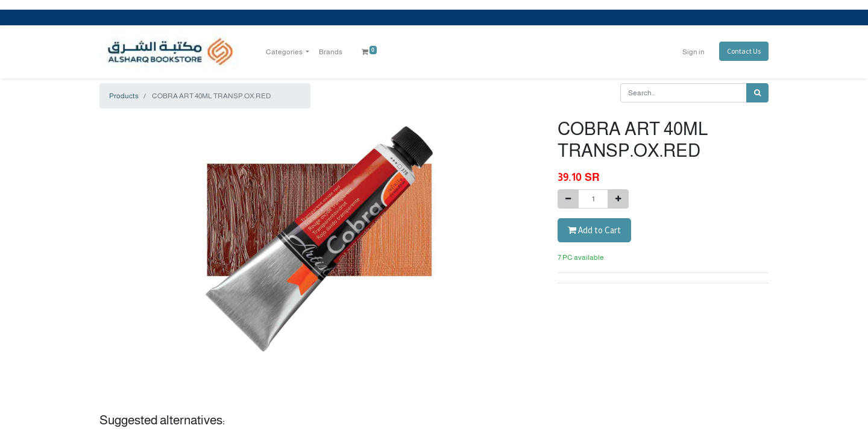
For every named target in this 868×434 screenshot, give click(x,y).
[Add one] (618, 199)
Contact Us (744, 51)
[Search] (757, 93)
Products (124, 96)
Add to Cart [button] (594, 230)
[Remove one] (568, 199)
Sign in (693, 52)
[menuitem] (331, 52)
